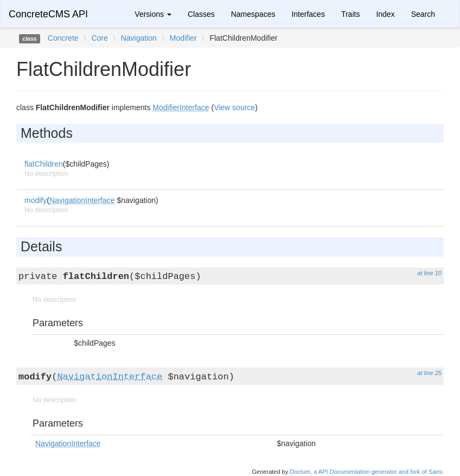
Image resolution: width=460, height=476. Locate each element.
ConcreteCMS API (48, 14)
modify (36, 200)
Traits (350, 14)
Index (385, 14)
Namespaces (253, 14)
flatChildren (44, 164)
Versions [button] (153, 14)
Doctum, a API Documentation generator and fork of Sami (366, 472)
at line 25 (429, 373)
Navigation (139, 38)
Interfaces (308, 14)
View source (234, 107)
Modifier (183, 38)
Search (423, 14)
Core (99, 38)
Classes (201, 14)
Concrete (63, 38)
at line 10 (429, 273)
